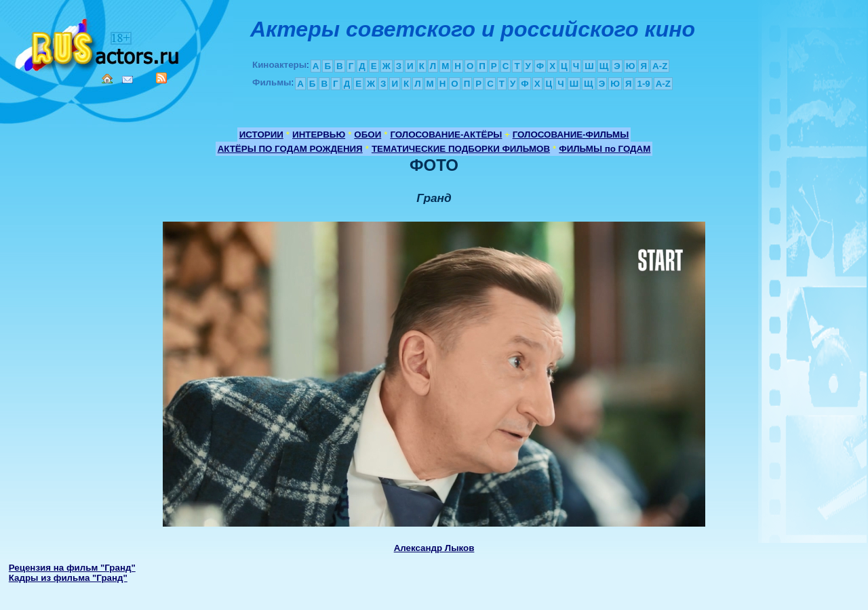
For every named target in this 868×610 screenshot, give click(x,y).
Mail (127, 80)
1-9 (643, 84)
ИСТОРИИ (261, 135)
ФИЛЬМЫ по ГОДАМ (605, 149)
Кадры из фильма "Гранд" (68, 578)
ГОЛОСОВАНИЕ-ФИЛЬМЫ (571, 135)
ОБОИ (368, 135)
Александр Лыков (434, 548)
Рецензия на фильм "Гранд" (72, 568)
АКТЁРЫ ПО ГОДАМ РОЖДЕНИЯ (290, 149)
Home (107, 79)
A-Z (660, 66)
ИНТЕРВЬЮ (319, 135)
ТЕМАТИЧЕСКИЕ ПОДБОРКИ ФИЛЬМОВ (461, 149)
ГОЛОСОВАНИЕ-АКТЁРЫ (446, 135)
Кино (98, 42)
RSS (161, 78)
